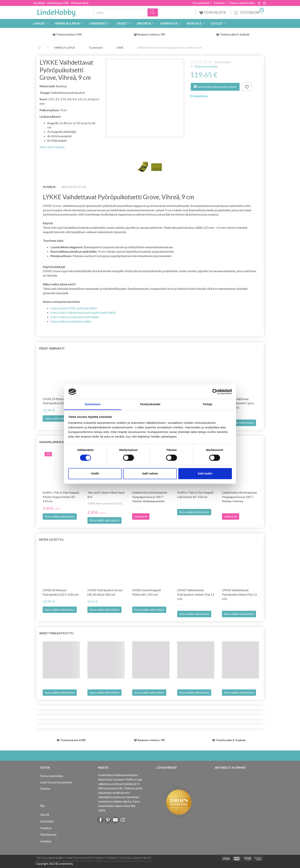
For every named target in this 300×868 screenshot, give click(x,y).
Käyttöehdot (109, 858)
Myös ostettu (51, 539)
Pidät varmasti (52, 348)
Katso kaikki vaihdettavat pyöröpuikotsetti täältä (83, 312)
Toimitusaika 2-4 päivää (235, 34)
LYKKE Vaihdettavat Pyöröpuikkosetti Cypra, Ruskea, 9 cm (238, 403)
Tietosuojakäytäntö (135, 858)
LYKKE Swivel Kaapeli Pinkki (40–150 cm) (146, 592)
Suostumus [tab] (93, 404)
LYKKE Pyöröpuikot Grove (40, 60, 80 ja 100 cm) (105, 592)
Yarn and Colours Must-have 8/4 (106, 495)
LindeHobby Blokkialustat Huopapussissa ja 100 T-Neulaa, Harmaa (239, 497)
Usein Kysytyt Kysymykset (56, 782)
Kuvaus (49, 187)
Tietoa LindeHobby (242, 3)
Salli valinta (150, 474)
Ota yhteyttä (201, 3)
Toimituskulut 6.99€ (73, 740)
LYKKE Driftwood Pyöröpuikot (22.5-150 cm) (61, 401)
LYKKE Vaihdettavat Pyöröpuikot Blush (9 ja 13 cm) (239, 594)
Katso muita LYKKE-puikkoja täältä (74, 308)
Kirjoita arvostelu (206, 66)
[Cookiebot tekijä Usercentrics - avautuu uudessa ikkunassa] (215, 392)
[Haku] (153, 13)
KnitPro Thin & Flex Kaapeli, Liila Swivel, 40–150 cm (196, 495)
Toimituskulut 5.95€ (69, 34)
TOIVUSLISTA (213, 12)
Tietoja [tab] (207, 404)
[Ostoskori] (248, 12)
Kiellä (95, 474)
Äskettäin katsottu (56, 633)
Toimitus (219, 3)
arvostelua (223, 62)
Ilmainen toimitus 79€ (152, 34)
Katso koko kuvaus (52, 147)
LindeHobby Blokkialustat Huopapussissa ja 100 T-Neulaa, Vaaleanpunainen (150, 497)
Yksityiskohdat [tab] (150, 404)
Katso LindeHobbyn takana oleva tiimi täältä (119, 806)
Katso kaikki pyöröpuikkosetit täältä (75, 317)
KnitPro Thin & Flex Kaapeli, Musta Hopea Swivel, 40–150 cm (61, 497)
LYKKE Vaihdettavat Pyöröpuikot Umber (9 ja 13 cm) (196, 594)
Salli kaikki (205, 474)
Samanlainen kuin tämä (59, 442)
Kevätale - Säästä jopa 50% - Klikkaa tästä (61, 3)
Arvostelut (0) (74, 187)
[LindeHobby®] (56, 12)
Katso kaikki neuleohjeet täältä (71, 321)
